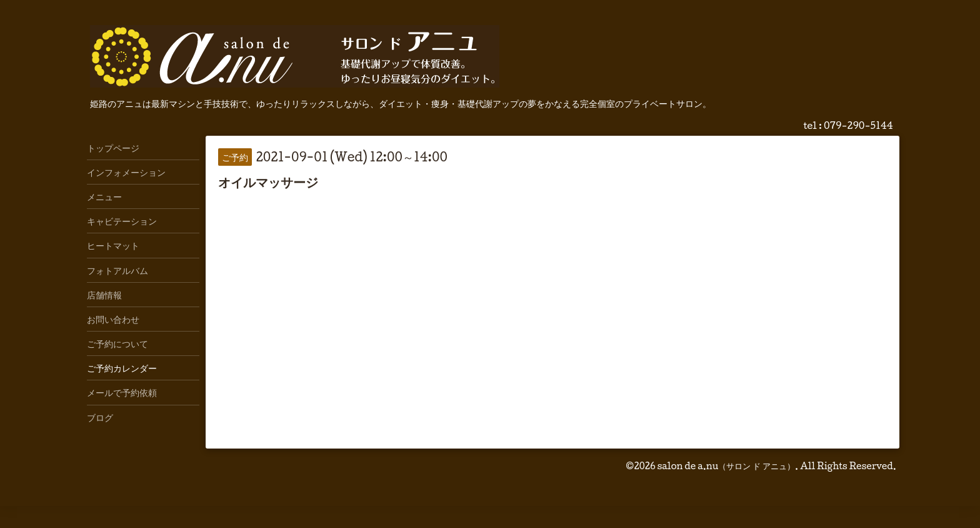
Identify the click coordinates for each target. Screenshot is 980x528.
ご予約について (117, 343)
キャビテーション (122, 221)
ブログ (100, 417)
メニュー (104, 196)
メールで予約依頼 (122, 392)
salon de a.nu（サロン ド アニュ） (726, 466)
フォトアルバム (117, 270)
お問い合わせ (113, 319)
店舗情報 (104, 295)
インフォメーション (126, 172)
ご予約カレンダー (122, 368)
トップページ (113, 148)
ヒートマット (113, 245)
